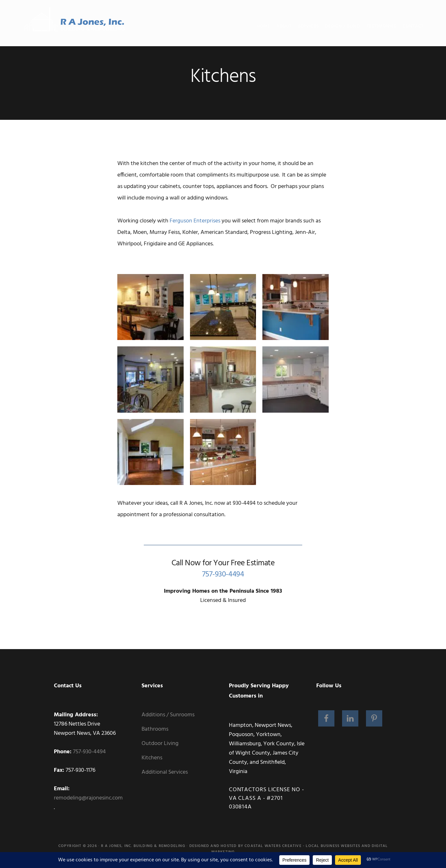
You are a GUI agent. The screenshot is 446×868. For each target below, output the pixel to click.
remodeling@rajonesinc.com (88, 798)
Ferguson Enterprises (195, 221)
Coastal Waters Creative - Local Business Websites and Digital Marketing (300, 849)
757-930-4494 (223, 575)
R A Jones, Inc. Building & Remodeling (143, 846)
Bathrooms (155, 729)
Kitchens (152, 758)
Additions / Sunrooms (168, 715)
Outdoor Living (160, 744)
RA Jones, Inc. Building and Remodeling (75, 24)
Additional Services (165, 772)
